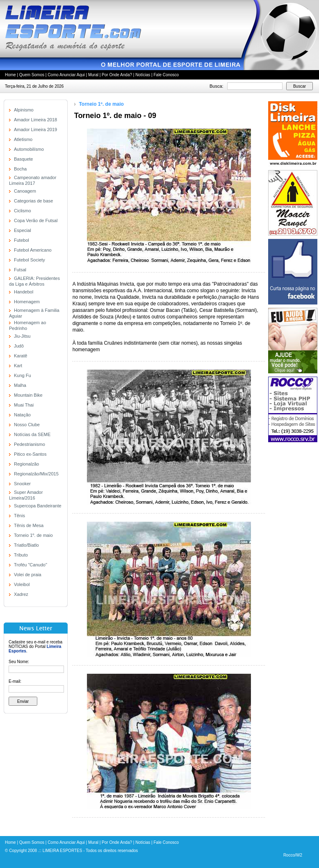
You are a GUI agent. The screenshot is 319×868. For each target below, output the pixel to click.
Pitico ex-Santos (30, 454)
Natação (22, 415)
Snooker (22, 484)
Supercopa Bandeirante (38, 506)
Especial (23, 230)
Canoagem (25, 191)
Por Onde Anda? (117, 75)
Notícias (143, 75)
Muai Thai (24, 405)
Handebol (24, 292)
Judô (19, 346)
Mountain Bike (28, 395)
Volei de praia (28, 575)
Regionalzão (26, 464)
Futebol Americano (33, 250)
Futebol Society (30, 260)
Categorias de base (33, 201)
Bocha (20, 169)
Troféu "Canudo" (31, 565)
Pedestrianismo (30, 444)
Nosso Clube (27, 425)
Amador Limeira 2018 (35, 120)
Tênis (19, 516)
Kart (18, 366)
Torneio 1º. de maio (33, 535)
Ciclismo (23, 211)
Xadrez (21, 594)
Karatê (21, 356)
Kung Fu (23, 375)
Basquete (23, 159)
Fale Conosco (166, 75)
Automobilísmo (29, 149)
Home (10, 75)
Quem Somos (32, 75)
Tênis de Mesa (29, 525)
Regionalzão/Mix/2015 (36, 474)
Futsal (20, 270)
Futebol (22, 240)
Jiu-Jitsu (22, 336)
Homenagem (27, 302)
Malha (20, 385)
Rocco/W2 (293, 855)
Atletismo (23, 139)
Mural (93, 75)
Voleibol (22, 584)
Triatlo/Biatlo (26, 545)
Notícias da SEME (32, 434)
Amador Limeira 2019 (35, 130)
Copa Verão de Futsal (36, 220)
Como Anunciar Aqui (66, 75)
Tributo (21, 555)
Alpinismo (24, 110)
